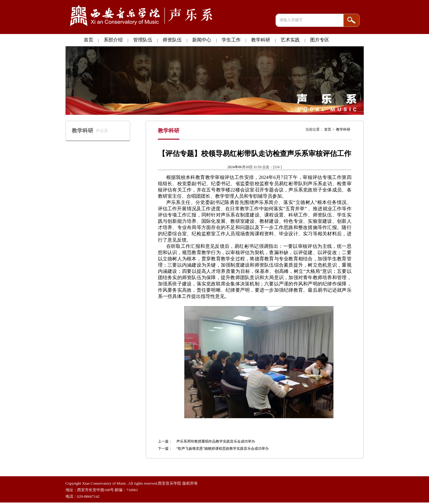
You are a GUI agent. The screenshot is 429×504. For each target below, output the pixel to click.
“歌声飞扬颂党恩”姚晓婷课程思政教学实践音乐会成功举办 (223, 449)
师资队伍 (172, 40)
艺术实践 (290, 40)
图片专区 (320, 40)
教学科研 (261, 40)
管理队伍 (143, 40)
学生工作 (231, 40)
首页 (88, 40)
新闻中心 (202, 40)
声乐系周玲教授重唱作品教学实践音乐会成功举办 (216, 441)
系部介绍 (113, 40)
